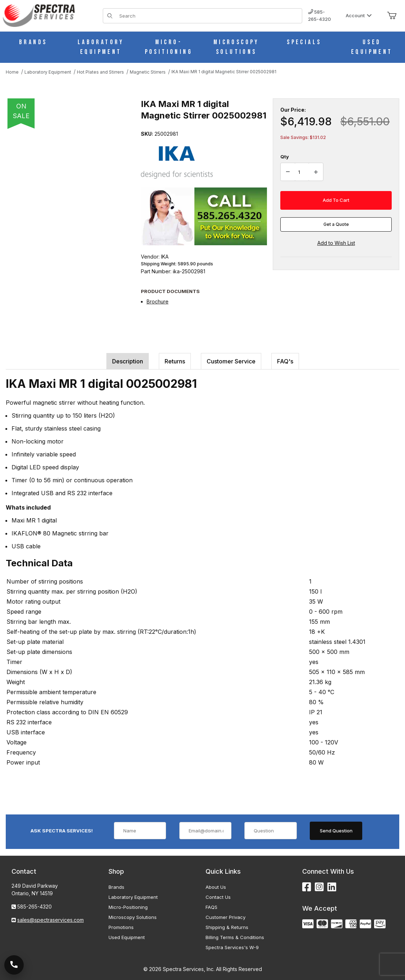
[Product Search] (209, 16)
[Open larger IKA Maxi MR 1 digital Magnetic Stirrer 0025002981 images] (71, 190)
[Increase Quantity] (316, 172)
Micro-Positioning (128, 907)
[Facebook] (307, 887)
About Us (216, 887)
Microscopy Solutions (133, 917)
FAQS (211, 907)
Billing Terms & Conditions (235, 937)
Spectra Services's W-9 (232, 947)
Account (359, 15)
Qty (285, 157)
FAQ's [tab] (285, 361)
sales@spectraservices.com (50, 920)
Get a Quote (336, 224)
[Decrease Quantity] (288, 172)
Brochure (158, 301)
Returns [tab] (175, 361)
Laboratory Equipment (133, 897)
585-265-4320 (319, 15)
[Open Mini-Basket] (392, 16)
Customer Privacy (225, 917)
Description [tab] (128, 361)
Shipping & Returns (227, 927)
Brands (116, 887)
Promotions (121, 927)
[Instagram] (319, 887)
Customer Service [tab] (231, 361)
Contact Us (218, 897)
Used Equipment (127, 937)
